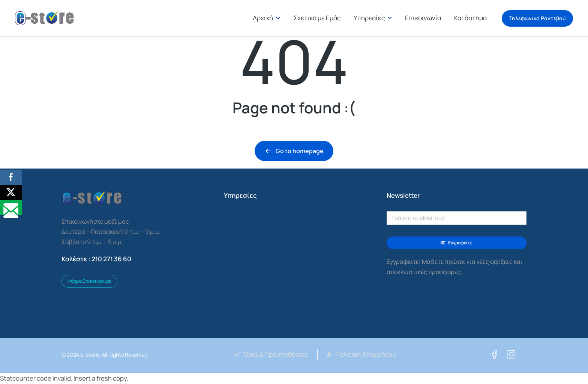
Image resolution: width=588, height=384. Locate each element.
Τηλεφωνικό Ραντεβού (537, 19)
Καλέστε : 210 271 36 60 (96, 259)
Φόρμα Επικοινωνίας (89, 281)
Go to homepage (294, 151)
